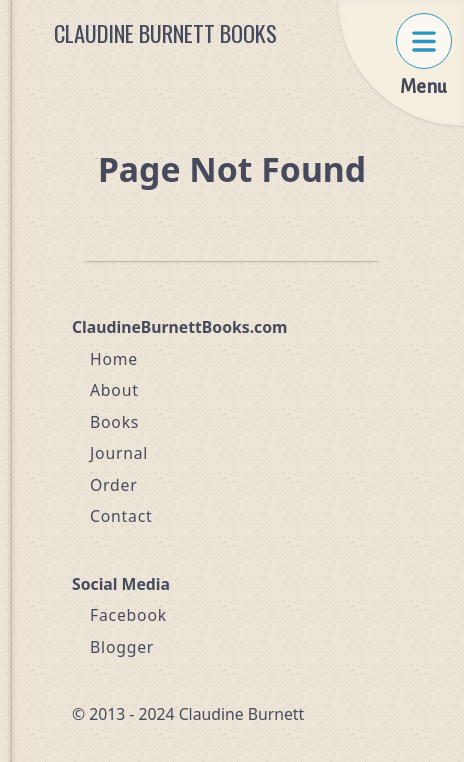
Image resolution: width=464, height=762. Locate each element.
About (114, 390)
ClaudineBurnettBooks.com (179, 327)
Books (114, 422)
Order (114, 485)
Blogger (122, 647)
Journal (119, 453)
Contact (121, 516)
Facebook (128, 615)
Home (114, 359)
